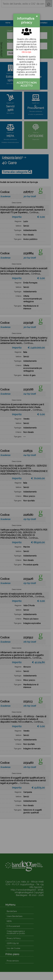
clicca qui (26, 52)
